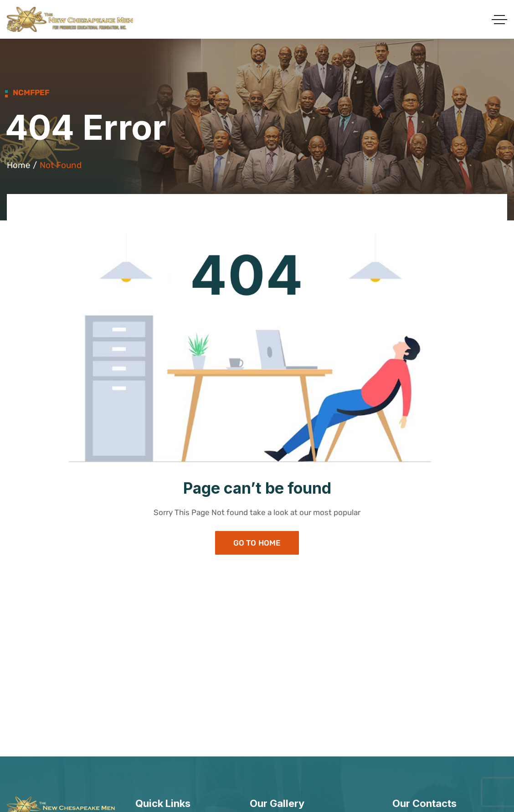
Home (19, 165)
